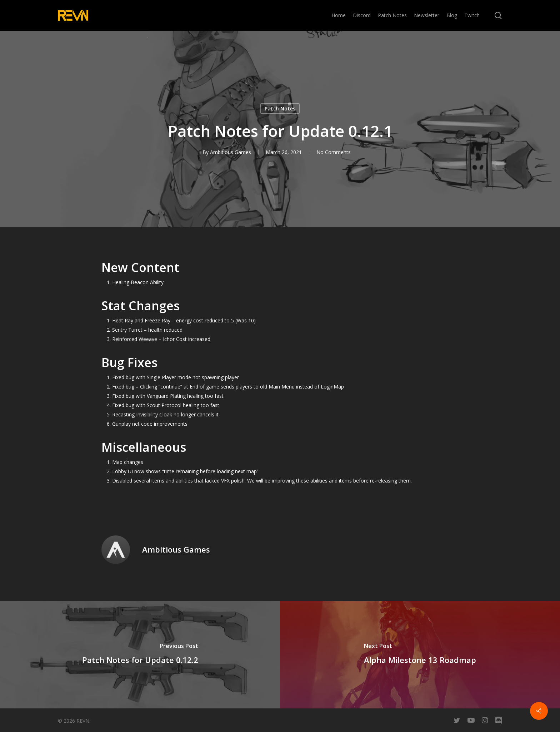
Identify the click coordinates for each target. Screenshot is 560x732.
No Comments (334, 152)
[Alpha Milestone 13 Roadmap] (420, 655)
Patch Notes (280, 108)
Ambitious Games (231, 152)
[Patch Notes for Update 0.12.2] (140, 655)
